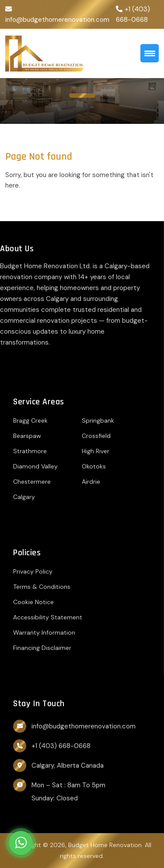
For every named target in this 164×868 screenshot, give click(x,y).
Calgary (24, 497)
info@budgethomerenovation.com (57, 20)
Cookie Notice (33, 602)
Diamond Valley (35, 466)
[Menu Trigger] (150, 53)
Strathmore (30, 451)
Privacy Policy (33, 571)
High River (96, 451)
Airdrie (91, 482)
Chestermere (32, 482)
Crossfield (96, 436)
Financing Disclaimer (42, 648)
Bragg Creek (30, 420)
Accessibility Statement (48, 617)
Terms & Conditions (42, 587)
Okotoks (94, 466)
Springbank (98, 420)
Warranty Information (44, 632)
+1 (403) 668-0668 (61, 746)
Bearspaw (27, 436)
